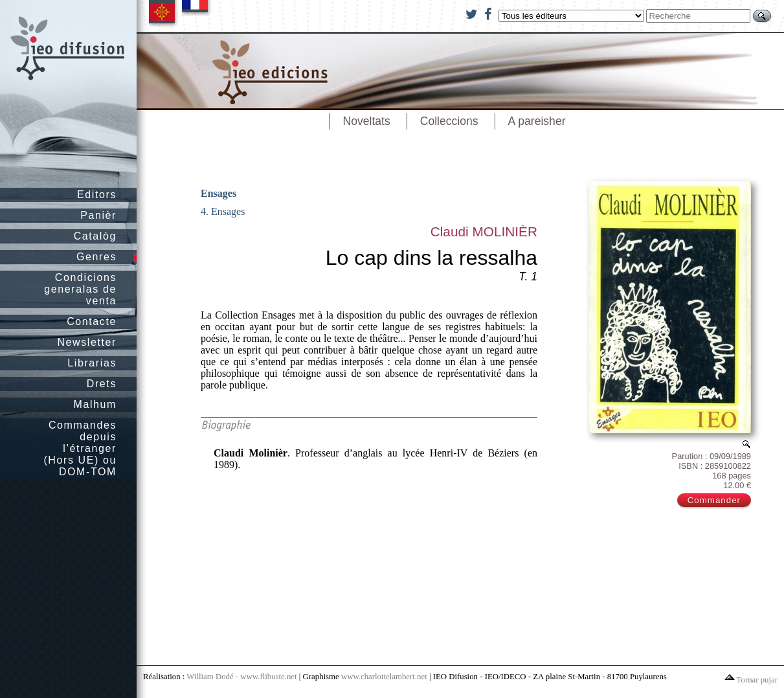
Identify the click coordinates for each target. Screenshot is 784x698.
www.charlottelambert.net (384, 677)
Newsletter (87, 342)
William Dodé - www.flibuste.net (241, 677)
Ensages (218, 193)
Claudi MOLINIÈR (484, 231)
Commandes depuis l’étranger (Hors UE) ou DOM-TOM (80, 448)
